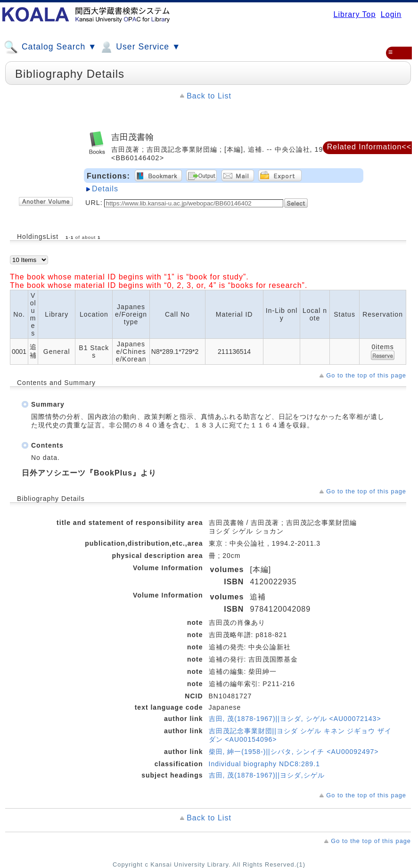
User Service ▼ (140, 47)
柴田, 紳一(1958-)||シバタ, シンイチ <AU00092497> (294, 752)
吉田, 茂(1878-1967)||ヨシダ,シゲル (267, 775)
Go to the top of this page (366, 375)
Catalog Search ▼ (50, 47)
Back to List (209, 96)
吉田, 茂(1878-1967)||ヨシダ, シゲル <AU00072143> (295, 719)
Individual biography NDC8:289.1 (264, 764)
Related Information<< (369, 147)
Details (105, 189)
